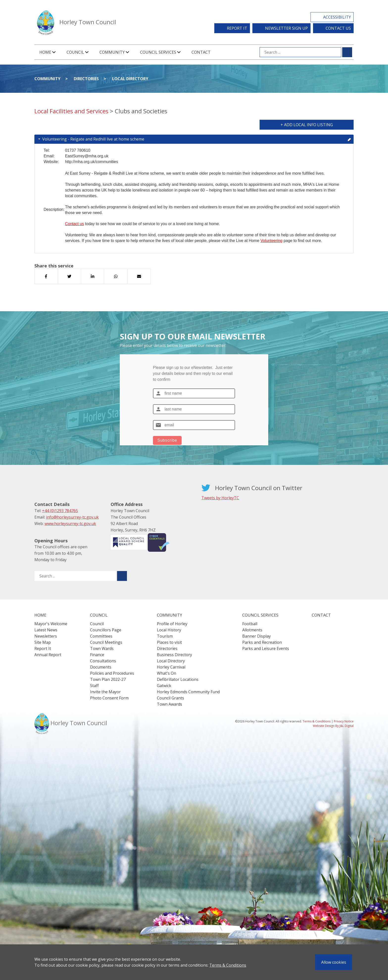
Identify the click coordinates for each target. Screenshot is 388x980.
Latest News (46, 630)
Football (250, 624)
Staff (94, 686)
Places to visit (169, 642)
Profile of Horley (172, 624)
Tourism (165, 636)
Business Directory (174, 655)
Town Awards (170, 704)
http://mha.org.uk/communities (92, 162)
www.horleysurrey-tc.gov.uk (70, 524)
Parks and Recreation (262, 642)
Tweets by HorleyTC (220, 498)
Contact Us (338, 28)
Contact (201, 52)
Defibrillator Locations (178, 679)
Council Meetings (106, 642)
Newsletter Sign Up (286, 28)
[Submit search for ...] (347, 52)
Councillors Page (106, 630)
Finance (97, 655)
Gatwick (164, 686)
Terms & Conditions (228, 965)
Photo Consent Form (109, 698)
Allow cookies (334, 962)
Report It (237, 28)
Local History (169, 630)
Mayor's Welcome (51, 624)
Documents (101, 667)
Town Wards (102, 648)
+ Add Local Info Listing (307, 125)
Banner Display (256, 636)
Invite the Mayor (105, 692)
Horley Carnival (171, 667)
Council (97, 624)
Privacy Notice (344, 721)
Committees (101, 636)
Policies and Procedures (112, 673)
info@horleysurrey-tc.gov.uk (72, 517)
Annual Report (48, 655)
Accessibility (337, 17)
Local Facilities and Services (71, 111)
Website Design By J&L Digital (333, 726)
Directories (86, 79)
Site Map (43, 642)
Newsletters (46, 636)
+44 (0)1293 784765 (60, 511)
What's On (167, 673)
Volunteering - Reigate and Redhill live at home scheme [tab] (194, 139)
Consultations (103, 661)
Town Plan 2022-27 (108, 679)
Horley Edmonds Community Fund (188, 692)
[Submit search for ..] (122, 576)
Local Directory (130, 79)
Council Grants (170, 698)
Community (47, 79)
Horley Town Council (88, 22)
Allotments (252, 630)
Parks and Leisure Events (266, 648)
